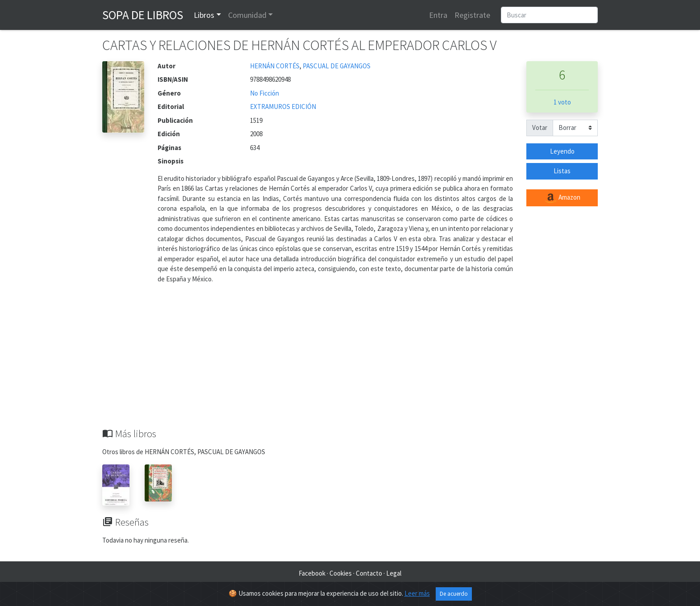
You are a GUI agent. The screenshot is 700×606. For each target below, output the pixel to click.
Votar (540, 127)
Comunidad (247, 15)
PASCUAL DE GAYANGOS (337, 66)
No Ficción (265, 93)
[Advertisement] (350, 361)
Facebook (312, 573)
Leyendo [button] (562, 151)
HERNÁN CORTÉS (275, 66)
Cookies (341, 573)
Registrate (472, 15)
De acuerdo (454, 595)
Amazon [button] (562, 198)
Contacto (369, 573)
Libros (204, 15)
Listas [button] (562, 171)
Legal (394, 573)
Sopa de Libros (143, 15)
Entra (438, 15)
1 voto (562, 102)
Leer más (417, 595)
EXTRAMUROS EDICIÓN (283, 107)
